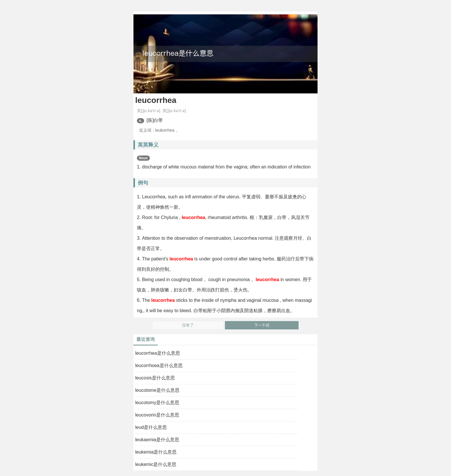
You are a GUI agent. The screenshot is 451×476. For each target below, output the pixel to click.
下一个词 (262, 325)
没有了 (188, 325)
